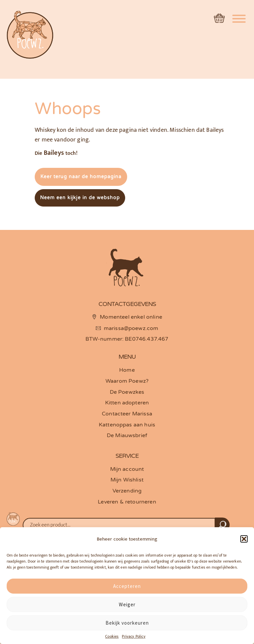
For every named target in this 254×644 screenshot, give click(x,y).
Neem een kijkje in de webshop (80, 198)
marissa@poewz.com (131, 328)
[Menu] (239, 16)
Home (127, 370)
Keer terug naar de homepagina (81, 177)
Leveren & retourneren (127, 502)
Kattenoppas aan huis (127, 425)
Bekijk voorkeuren (127, 623)
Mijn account (127, 469)
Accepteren (127, 586)
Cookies (112, 636)
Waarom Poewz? (127, 381)
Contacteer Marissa (127, 414)
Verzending (127, 491)
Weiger (127, 604)
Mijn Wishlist (127, 480)
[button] (244, 539)
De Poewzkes (127, 392)
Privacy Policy (134, 636)
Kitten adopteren (127, 403)
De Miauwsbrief (127, 435)
